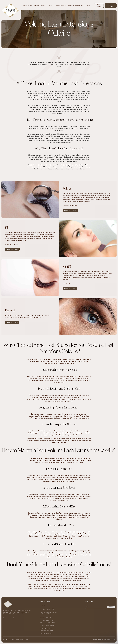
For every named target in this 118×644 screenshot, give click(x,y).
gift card (99, 6)
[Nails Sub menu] (53, 6)
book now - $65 (70, 288)
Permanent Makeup (74, 6)
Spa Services (60, 6)
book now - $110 (12, 249)
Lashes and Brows (39, 6)
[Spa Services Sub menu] (66, 6)
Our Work (87, 6)
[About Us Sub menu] (31, 6)
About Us (26, 6)
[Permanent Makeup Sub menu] (82, 6)
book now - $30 (12, 322)
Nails (50, 6)
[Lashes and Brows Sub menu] (47, 6)
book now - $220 (70, 210)
